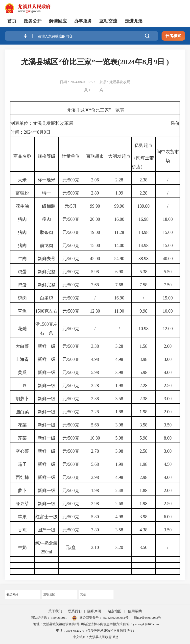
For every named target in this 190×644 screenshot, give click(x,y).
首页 (12, 21)
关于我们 (55, 611)
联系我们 (75, 611)
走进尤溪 (134, 21)
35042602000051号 (116, 618)
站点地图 (115, 611)
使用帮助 (135, 611)
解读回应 (58, 21)
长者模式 (173, 36)
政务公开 (33, 21)
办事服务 (83, 21)
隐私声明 (94, 611)
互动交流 (108, 21)
